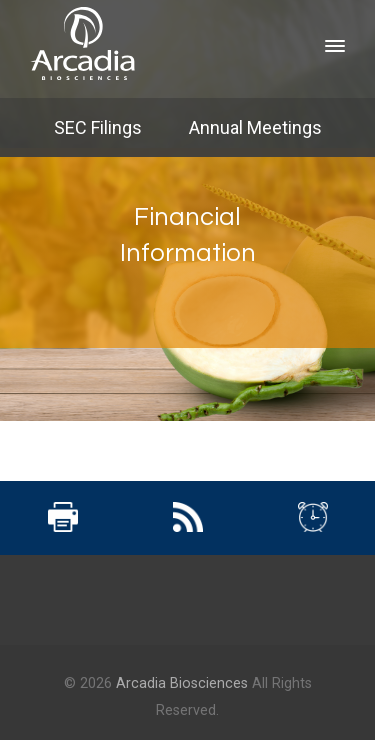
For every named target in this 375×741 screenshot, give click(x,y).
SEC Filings (98, 127)
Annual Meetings (255, 127)
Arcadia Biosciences (182, 683)
